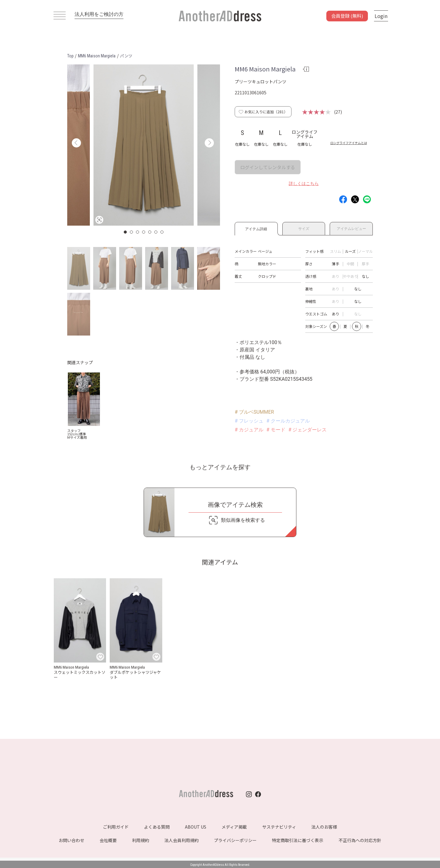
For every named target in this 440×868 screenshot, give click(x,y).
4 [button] (144, 232)
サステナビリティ (279, 827)
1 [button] (126, 232)
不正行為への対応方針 (360, 840)
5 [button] (150, 232)
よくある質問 (157, 827)
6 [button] (156, 232)
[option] (144, 145)
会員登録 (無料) (347, 16)
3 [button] (138, 232)
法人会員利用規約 (182, 840)
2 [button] (132, 232)
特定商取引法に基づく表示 (298, 840)
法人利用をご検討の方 (99, 14)
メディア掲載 (234, 827)
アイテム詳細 (256, 228)
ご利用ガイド (116, 827)
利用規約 (141, 840)
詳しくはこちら (304, 183)
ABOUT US (196, 827)
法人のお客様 (324, 827)
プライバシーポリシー (235, 840)
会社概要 (108, 840)
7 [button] (162, 232)
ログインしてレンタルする (268, 167)
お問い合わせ (71, 840)
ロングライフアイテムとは (349, 143)
